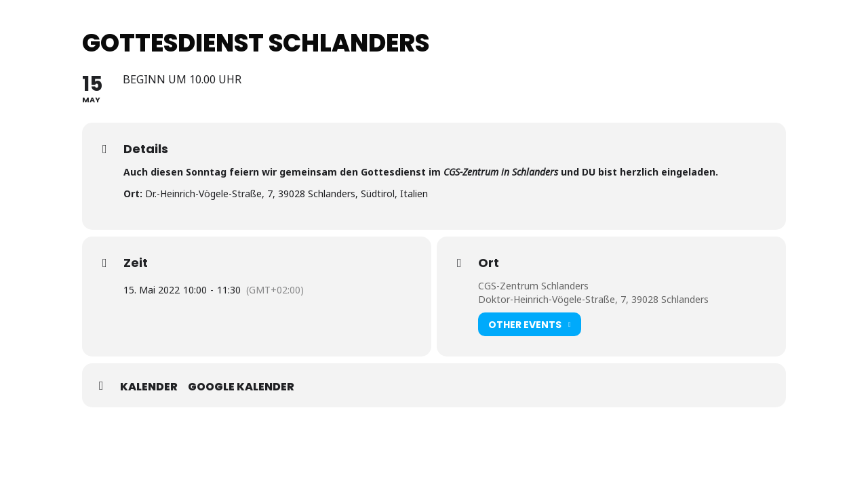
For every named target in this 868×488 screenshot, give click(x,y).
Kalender (149, 387)
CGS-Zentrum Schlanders (533, 286)
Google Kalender (241, 387)
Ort (489, 263)
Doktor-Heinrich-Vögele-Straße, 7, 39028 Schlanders (593, 299)
